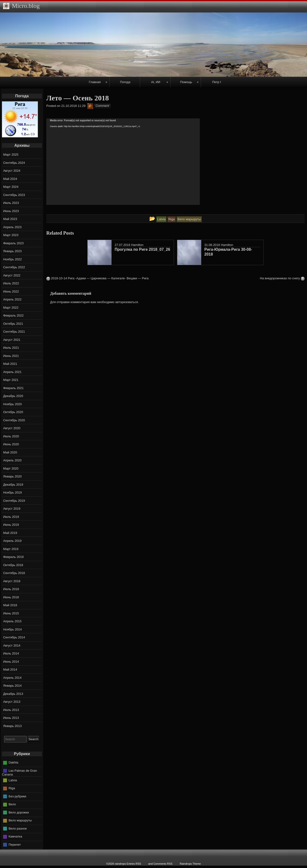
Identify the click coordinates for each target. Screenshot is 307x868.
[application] (123, 162)
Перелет (15, 845)
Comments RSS (163, 864)
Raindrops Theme (190, 864)
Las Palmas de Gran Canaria (19, 773)
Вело (12, 804)
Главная (95, 82)
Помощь (186, 82)
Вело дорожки (19, 812)
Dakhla (13, 762)
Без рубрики (18, 796)
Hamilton (137, 245)
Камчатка (15, 836)
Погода (125, 82)
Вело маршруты (20, 820)
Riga (12, 788)
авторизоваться (127, 302)
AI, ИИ (156, 82)
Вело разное (18, 828)
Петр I (217, 82)
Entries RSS (134, 864)
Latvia (13, 780)
